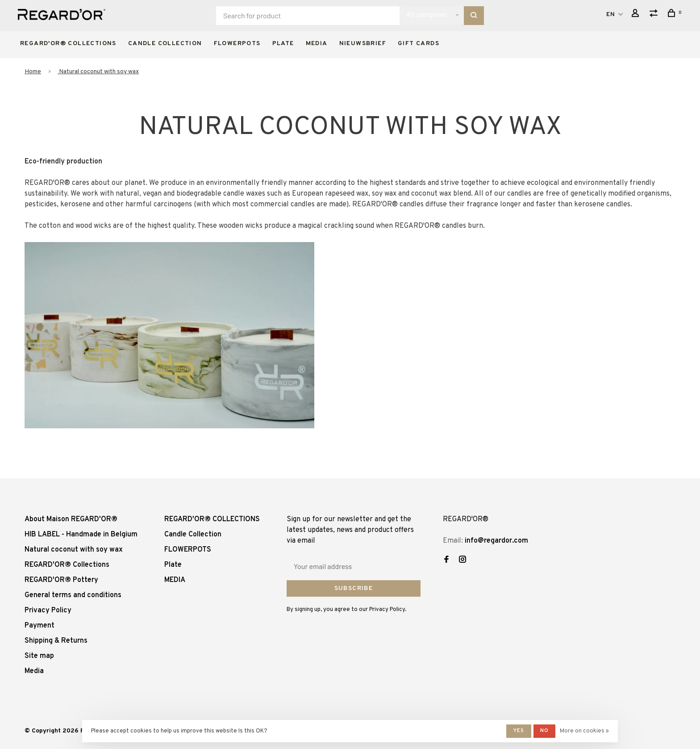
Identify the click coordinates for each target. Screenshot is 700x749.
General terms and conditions (73, 595)
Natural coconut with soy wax (98, 72)
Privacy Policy (48, 611)
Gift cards (419, 44)
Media (34, 671)
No (544, 731)
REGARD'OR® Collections (67, 565)
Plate (283, 44)
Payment (40, 626)
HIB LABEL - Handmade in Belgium (81, 535)
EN (611, 15)
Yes (519, 731)
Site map (39, 656)
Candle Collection (165, 44)
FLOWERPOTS (237, 44)
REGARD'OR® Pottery (61, 580)
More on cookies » (584, 731)
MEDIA (317, 44)
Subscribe (354, 588)
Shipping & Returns (56, 641)
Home (33, 72)
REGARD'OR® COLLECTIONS (68, 44)
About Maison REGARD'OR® (71, 519)
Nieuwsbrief (363, 44)
